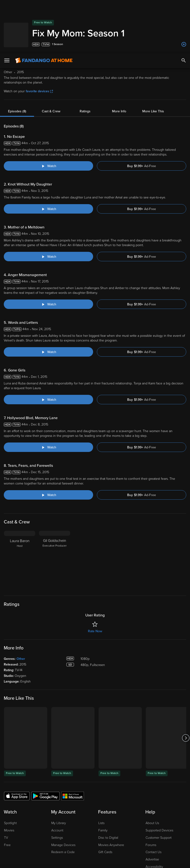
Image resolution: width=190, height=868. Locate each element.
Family (103, 782)
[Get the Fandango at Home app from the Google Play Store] (45, 748)
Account (57, 782)
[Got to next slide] (186, 690)
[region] (95, 841)
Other (21, 611)
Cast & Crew (51, 63)
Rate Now (95, 583)
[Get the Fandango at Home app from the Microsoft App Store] (73, 748)
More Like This (153, 63)
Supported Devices (159, 782)
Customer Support (159, 790)
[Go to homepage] (44, 7)
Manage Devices (63, 797)
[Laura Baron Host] (20, 512)
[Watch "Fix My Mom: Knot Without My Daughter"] (48, 161)
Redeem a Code (63, 804)
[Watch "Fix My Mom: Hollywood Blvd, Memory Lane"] (48, 399)
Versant (39, 822)
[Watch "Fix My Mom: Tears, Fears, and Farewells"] (48, 447)
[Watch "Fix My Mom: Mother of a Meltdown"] (48, 209)
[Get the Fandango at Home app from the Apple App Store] (17, 748)
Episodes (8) (17, 63)
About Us (152, 775)
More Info (119, 63)
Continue (83, 860)
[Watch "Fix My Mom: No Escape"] (48, 118)
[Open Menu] (7, 7)
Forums (151, 797)
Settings (57, 790)
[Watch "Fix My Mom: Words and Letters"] (48, 304)
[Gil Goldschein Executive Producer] (55, 512)
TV (6, 790)
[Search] (184, 7)
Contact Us (153, 804)
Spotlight (10, 775)
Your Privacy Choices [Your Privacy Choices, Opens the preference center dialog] (48, 860)
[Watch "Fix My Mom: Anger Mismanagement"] (48, 256)
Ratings (85, 63)
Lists (101, 775)
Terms (91, 822)
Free (7, 797)
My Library (59, 775)
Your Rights (142, 826)
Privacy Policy (158, 822)
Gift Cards (105, 804)
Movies (9, 782)
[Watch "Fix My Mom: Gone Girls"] (48, 352)
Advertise (152, 811)
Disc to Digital (108, 790)
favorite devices (39, 43)
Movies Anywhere (111, 797)
